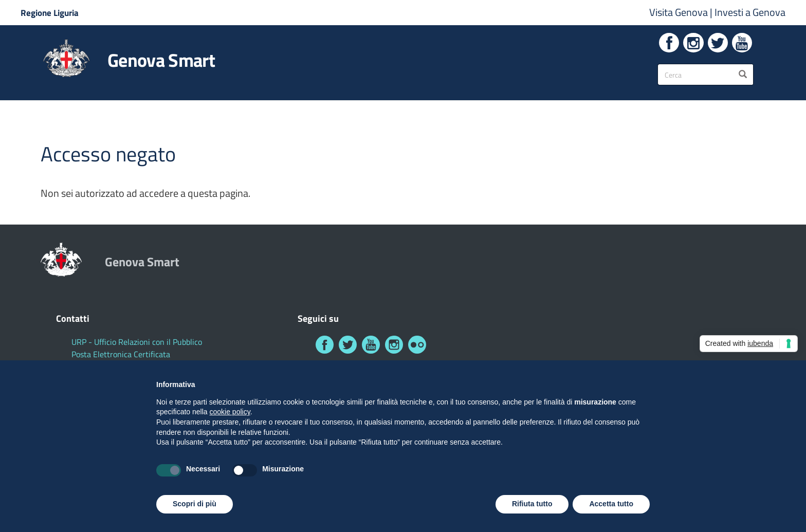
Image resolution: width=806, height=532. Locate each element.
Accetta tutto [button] (611, 504)
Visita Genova (680, 12)
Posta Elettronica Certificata (121, 354)
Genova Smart (161, 60)
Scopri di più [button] (195, 504)
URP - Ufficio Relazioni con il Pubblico (137, 342)
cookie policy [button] (230, 412)
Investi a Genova (750, 12)
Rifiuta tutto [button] (532, 504)
